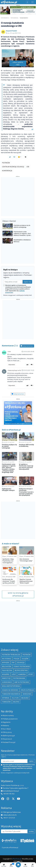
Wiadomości (24, 18)
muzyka (16, 702)
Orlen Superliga (27, 690)
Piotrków (6, 163)
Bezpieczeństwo (21, 670)
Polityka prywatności (10, 719)
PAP (13, 663)
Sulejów (25, 659)
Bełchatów (7, 666)
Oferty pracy (7, 732)
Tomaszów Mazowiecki (11, 694)
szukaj (31, 831)
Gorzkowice (7, 682)
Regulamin (7, 722)
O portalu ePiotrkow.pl (10, 848)
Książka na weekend (10, 690)
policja (16, 659)
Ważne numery (8, 715)
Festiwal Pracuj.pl (9, 742)
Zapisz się (27, 282)
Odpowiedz (12, 365)
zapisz (31, 761)
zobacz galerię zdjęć (18, 63)
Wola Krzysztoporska (11, 686)
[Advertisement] (18, 197)
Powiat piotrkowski (22, 666)
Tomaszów (6, 702)
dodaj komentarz (27, 346)
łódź (14, 674)
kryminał (6, 698)
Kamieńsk (22, 674)
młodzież (25, 698)
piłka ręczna (7, 670)
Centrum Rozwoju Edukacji (13, 167)
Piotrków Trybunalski (11, 655)
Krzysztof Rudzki (11, 31)
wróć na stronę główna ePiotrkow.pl (18, 594)
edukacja (21, 663)
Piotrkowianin (19, 678)
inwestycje (6, 678)
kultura (15, 698)
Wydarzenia (14, 18)
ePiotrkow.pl (5, 18)
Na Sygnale (7, 659)
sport (31, 674)
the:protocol (7, 739)
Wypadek (6, 663)
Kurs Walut (7, 729)
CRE (28, 167)
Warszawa (27, 694)
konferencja (7, 171)
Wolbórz (6, 674)
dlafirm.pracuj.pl (9, 736)
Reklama (6, 726)
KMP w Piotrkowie (22, 682)
